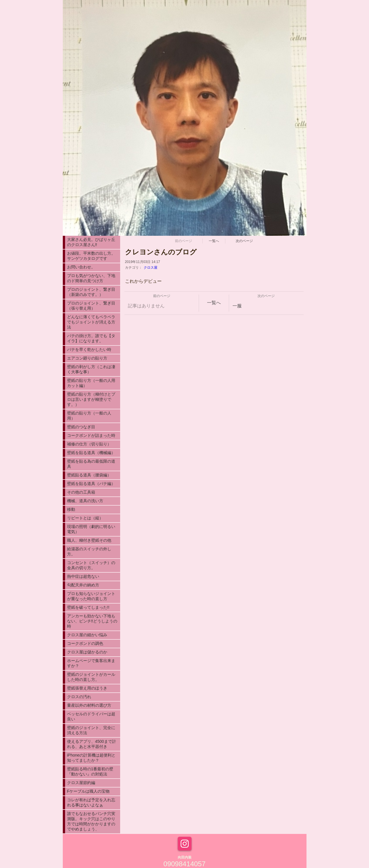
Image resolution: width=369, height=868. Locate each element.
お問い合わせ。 (81, 267)
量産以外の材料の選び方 (89, 705)
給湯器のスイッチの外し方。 (89, 551)
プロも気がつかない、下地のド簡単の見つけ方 (91, 278)
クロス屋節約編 (81, 783)
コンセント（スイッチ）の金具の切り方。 (91, 565)
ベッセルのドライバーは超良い (91, 716)
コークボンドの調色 (85, 643)
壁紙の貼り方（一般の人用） (89, 416)
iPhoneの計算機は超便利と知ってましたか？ (91, 758)
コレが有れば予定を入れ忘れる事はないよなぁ (91, 802)
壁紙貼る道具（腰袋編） (89, 475)
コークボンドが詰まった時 (91, 435)
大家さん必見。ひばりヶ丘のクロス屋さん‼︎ (91, 242)
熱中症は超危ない (83, 576)
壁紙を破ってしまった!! (88, 607)
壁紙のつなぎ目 (81, 427)
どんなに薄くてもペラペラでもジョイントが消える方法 (91, 322)
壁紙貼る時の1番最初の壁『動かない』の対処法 (90, 771)
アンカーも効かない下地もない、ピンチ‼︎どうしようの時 (92, 621)
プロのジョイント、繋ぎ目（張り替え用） (91, 306)
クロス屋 (151, 268)
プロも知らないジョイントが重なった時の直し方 (91, 596)
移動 (71, 509)
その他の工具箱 (81, 492)
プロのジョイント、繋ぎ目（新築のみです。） (91, 292)
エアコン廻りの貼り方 (87, 358)
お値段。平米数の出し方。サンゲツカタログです (91, 256)
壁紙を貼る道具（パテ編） (91, 484)
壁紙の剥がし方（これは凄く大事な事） (91, 369)
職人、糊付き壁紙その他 (89, 540)
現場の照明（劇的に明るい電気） (91, 529)
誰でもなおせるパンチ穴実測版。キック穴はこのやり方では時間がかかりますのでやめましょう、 (91, 821)
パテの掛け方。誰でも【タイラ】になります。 (91, 338)
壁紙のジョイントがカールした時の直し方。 (91, 677)
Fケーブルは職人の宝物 (88, 791)
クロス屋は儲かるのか (87, 652)
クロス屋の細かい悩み (87, 635)
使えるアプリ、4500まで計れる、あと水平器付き (92, 744)
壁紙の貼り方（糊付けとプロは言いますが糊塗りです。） (91, 399)
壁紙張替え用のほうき (87, 688)
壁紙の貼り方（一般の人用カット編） (91, 383)
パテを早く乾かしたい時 (89, 349)
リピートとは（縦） (85, 518)
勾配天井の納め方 (83, 585)
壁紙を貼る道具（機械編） (91, 453)
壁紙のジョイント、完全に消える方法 (91, 730)
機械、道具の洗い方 (85, 501)
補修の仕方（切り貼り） (89, 444)
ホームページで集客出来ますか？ (91, 663)
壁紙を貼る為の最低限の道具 (91, 464)
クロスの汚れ (79, 697)
